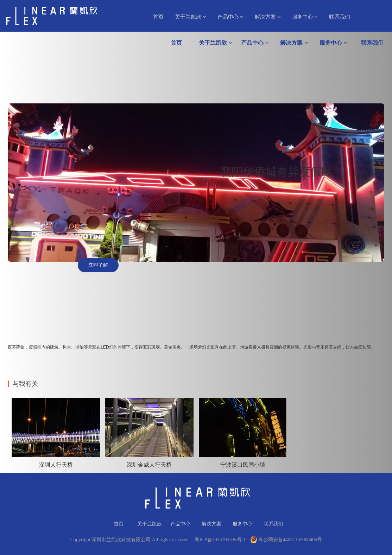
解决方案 (268, 17)
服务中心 (305, 17)
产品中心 (230, 17)
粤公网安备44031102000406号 (286, 540)
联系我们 (340, 17)
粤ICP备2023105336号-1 (220, 540)
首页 (158, 17)
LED (105, 347)
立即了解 (98, 265)
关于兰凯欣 (191, 17)
